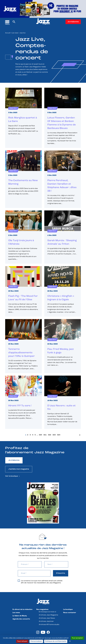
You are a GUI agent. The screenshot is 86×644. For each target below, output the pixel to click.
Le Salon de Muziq (20, 616)
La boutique (68, 609)
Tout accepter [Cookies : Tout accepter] (77, 638)
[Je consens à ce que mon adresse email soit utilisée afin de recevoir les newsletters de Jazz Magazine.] (19, 581)
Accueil (8, 33)
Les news (15, 33)
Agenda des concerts (21, 619)
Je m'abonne (73, 22)
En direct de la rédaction (22, 609)
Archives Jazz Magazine (48, 615)
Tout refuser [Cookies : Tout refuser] (22, 641)
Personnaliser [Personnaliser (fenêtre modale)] (36, 641)
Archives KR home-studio (49, 625)
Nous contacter (70, 613)
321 (45, 435)
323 (54, 435)
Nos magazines (42, 609)
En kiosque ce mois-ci (47, 612)
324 (59, 435)
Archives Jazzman (46, 621)
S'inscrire (61, 573)
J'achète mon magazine (19, 469)
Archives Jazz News (47, 618)
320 (40, 435)
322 (50, 435)
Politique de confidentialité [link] (56, 641)
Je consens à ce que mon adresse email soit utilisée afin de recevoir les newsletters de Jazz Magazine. (40, 582)
